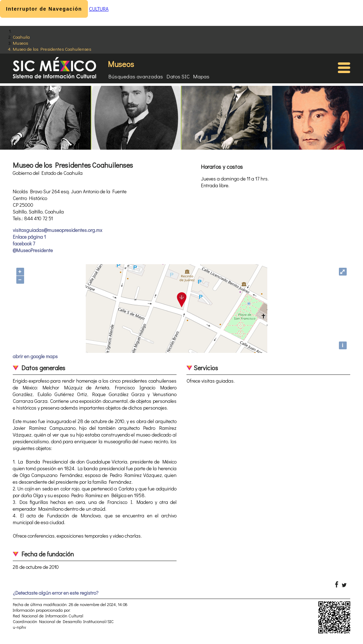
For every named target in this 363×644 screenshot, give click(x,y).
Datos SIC (178, 76)
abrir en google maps (35, 356)
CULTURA (99, 9)
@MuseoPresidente (33, 250)
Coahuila (21, 37)
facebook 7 (24, 243)
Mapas (201, 76)
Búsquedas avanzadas (136, 76)
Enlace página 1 (29, 237)
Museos (20, 43)
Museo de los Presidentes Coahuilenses (52, 49)
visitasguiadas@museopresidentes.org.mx (57, 230)
